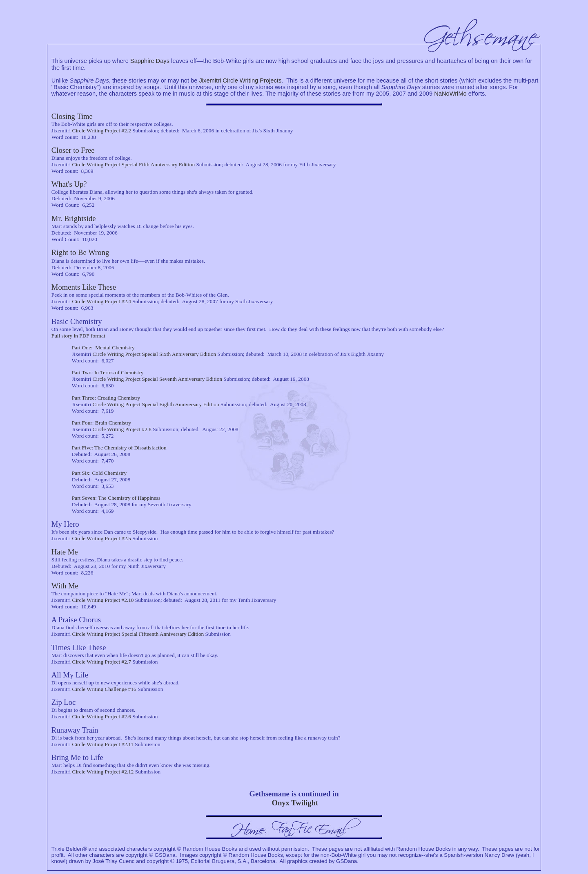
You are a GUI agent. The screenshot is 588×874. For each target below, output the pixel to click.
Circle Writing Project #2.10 (103, 600)
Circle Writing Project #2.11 (103, 744)
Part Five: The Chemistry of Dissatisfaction (119, 448)
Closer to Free (73, 150)
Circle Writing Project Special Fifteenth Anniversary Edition (138, 634)
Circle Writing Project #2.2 (102, 131)
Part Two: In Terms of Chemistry (108, 372)
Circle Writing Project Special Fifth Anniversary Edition (134, 164)
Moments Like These (84, 287)
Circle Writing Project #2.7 (102, 662)
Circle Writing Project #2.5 (102, 538)
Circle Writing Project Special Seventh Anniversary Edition (158, 379)
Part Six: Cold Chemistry (99, 473)
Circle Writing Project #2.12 (103, 772)
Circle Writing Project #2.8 (122, 429)
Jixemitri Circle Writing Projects (241, 80)
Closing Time (72, 116)
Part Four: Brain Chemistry (102, 423)
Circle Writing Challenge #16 (104, 689)
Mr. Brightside (74, 218)
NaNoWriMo (450, 94)
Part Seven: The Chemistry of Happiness (116, 498)
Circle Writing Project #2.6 (102, 716)
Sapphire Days (150, 61)
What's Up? (69, 184)
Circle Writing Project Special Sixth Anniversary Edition (155, 354)
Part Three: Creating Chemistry (106, 398)
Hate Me (65, 552)
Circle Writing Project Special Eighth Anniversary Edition (156, 404)
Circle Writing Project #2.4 (102, 301)
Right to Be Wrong (80, 252)
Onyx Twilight (295, 803)
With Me (65, 586)
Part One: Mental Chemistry (103, 348)
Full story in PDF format (78, 336)
